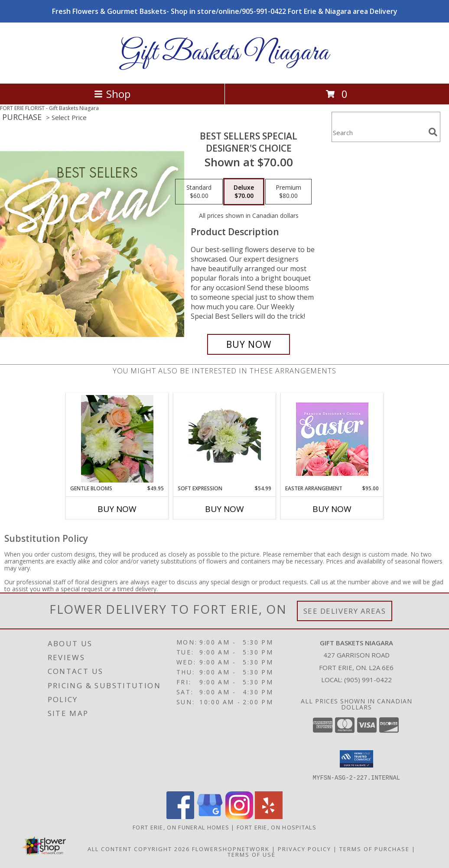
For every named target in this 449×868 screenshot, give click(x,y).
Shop (112, 94)
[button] (356, 759)
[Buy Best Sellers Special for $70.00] (249, 344)
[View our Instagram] (239, 817)
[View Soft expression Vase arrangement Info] (225, 439)
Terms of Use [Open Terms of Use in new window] (252, 855)
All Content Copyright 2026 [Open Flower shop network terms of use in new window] (139, 849)
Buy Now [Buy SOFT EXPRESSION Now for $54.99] (224, 509)
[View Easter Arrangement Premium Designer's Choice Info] (332, 439)
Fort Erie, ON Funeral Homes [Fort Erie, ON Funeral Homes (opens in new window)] (181, 827)
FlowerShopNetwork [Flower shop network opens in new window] (231, 849)
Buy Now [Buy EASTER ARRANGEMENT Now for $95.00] (332, 509)
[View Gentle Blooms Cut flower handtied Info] (117, 439)
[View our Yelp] (269, 817)
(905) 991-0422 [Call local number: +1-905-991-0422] (368, 680)
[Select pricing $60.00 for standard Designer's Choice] (199, 192)
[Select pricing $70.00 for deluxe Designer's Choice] (244, 192)
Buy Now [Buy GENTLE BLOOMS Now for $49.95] (117, 509)
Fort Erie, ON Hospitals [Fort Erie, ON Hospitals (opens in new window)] (277, 827)
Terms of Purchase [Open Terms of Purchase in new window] (374, 849)
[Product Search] (378, 132)
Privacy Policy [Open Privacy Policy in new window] (304, 849)
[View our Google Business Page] (210, 817)
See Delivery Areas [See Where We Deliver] (345, 611)
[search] (433, 132)
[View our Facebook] (180, 817)
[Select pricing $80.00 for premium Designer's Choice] (288, 192)
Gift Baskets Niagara (224, 53)
